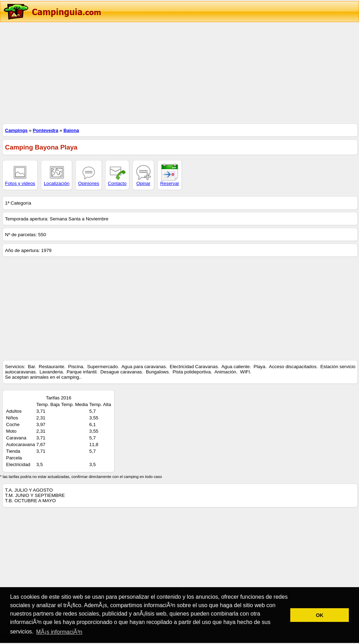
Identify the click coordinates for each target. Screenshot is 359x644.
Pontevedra (46, 130)
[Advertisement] (179, 72)
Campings (16, 130)
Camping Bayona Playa (41, 147)
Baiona (71, 130)
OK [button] (320, 615)
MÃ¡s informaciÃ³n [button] (59, 632)
